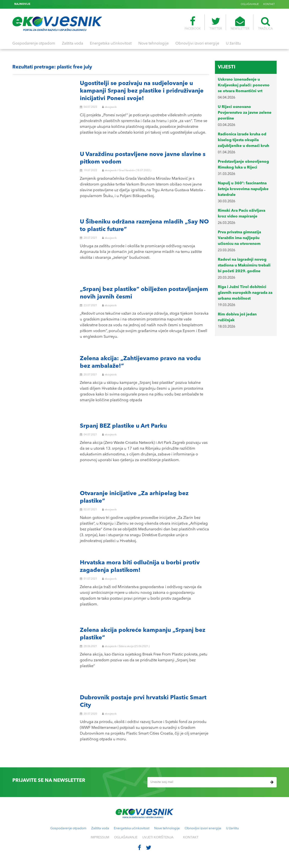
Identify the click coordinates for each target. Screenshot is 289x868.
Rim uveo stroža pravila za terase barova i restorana (66, 4)
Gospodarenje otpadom (34, 44)
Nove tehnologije (153, 44)
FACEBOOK (193, 23)
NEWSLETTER (240, 23)
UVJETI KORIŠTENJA (158, 837)
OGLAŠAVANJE (250, 4)
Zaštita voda (73, 44)
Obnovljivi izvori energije (197, 44)
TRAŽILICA (265, 23)
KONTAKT (269, 4)
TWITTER (216, 23)
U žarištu (233, 44)
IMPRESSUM (100, 837)
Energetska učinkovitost (111, 44)
